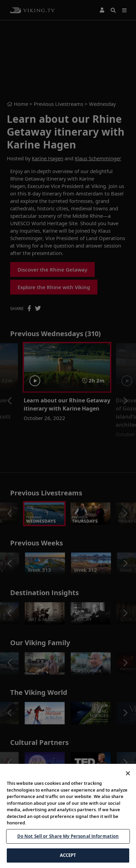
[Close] (128, 773)
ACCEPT (68, 855)
